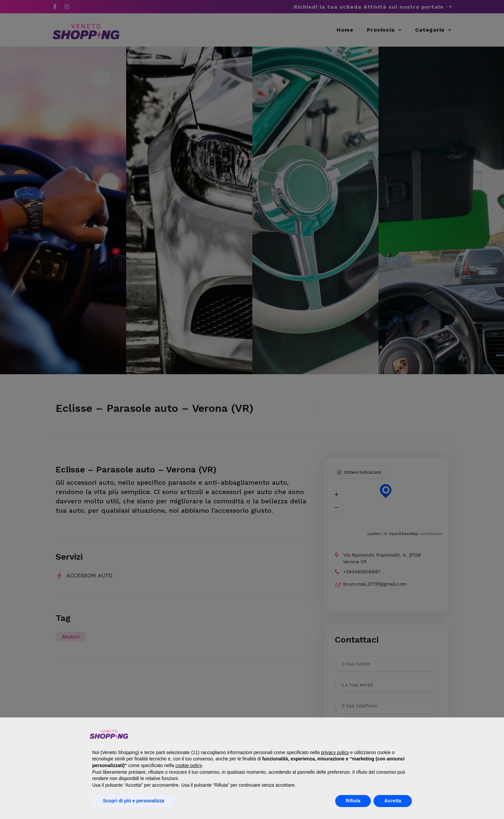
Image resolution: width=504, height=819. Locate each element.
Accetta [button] (393, 801)
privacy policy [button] (335, 752)
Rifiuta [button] (353, 801)
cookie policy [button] (189, 765)
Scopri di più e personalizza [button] (133, 801)
